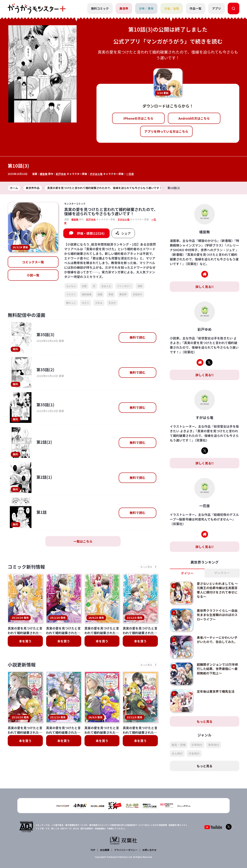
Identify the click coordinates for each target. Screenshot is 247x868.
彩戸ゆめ (61, 174)
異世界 (124, 8)
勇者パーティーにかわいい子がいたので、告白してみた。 (217, 640)
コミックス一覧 (33, 262)
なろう (86, 303)
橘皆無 (44, 174)
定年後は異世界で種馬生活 (216, 691)
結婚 (100, 294)
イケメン (71, 294)
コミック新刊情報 (27, 567)
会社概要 (105, 850)
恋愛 (84, 286)
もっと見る (205, 721)
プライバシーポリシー (126, 850)
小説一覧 (33, 275)
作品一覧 (196, 8)
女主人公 (106, 286)
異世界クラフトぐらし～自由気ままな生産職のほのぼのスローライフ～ (217, 615)
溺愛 (140, 286)
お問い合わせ (149, 850)
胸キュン (71, 303)
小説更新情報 (22, 665)
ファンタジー (124, 286)
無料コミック (100, 8)
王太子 (112, 303)
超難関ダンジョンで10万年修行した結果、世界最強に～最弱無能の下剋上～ (218, 669)
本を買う (25, 641)
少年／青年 (146, 8)
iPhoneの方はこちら (138, 118)
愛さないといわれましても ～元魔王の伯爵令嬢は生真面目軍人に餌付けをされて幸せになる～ (217, 590)
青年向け (214, 745)
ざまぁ (99, 303)
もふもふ (71, 286)
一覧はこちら (83, 541)
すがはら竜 (96, 174)
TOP (93, 850)
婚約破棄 (87, 294)
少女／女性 (172, 8)
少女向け (194, 753)
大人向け (177, 753)
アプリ (217, 8)
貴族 (111, 294)
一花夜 (130, 174)
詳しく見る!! (205, 287)
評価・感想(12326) (91, 233)
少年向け (197, 745)
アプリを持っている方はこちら (166, 131)
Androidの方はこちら (194, 118)
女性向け (137, 294)
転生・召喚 (179, 745)
